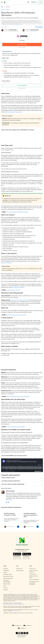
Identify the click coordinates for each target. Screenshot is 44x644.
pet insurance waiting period (20, 300)
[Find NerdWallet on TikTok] (27, 633)
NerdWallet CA (22, 628)
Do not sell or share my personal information (34, 583)
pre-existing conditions (18, 287)
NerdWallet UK (28, 626)
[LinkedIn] (8, 503)
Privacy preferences (34, 579)
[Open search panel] (29, 2)
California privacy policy (34, 577)
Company (6, 569)
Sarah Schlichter (10, 491)
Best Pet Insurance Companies (13, 112)
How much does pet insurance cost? (16, 315)
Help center (19, 569)
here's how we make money (15, 24)
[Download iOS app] (17, 554)
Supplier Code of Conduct (33, 571)
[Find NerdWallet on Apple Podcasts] (25, 633)
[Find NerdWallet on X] (17, 633)
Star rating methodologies (7, 581)
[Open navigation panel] (2, 2)
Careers (5, 573)
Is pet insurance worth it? (13, 290)
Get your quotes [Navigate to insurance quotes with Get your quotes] (22, 44)
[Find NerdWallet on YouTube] (19, 633)
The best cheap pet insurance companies (17, 212)
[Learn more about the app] (22, 550)
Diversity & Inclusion (8, 577)
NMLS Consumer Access (8, 604)
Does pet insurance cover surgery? (16, 427)
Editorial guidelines (8, 578)
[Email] (6, 503)
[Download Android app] (27, 554)
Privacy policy (33, 574)
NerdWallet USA (17, 626)
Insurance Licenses (16, 611)
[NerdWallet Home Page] (5, 2)
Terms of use (32, 569)
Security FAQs (20, 571)
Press (5, 586)
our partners (5, 24)
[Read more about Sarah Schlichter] (24, 500)
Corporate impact (8, 575)
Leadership (6, 571)
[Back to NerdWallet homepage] (2, 7)
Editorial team (7, 584)
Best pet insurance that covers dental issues (18, 397)
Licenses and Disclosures (19, 604)
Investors (6, 590)
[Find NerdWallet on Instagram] (22, 633)
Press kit (5, 588)
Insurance (8, 7)
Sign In (34, 2)
